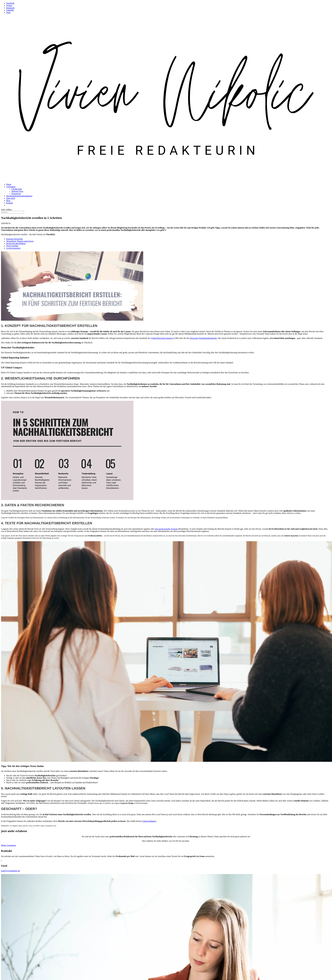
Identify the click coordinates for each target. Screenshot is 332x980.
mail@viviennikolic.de (11, 871)
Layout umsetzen (13, 248)
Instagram (10, 8)
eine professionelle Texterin (166, 529)
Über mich (11, 198)
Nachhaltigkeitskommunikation (19, 196)
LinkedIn (10, 10)
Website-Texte (17, 191)
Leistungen (11, 187)
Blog (8, 201)
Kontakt (10, 203)
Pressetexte (16, 194)
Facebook (10, 3)
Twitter (9, 5)
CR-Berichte (17, 189)
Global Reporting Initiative (162, 338)
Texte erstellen (12, 246)
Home (9, 184)
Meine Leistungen (9, 845)
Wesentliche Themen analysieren (20, 241)
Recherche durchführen (16, 243)
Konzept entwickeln (14, 239)
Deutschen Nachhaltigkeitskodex (203, 338)
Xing (8, 12)
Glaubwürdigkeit (149, 821)
